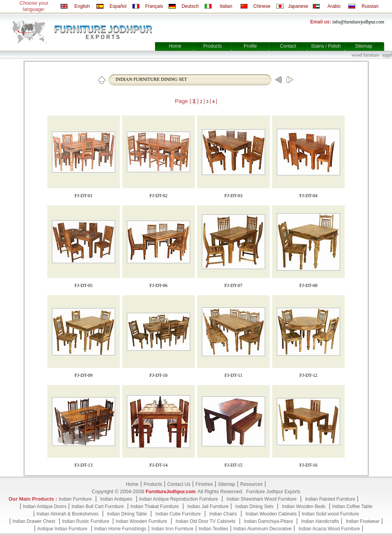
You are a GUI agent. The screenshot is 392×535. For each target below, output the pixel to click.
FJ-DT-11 (233, 375)
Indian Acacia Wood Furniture (329, 529)
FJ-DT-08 (308, 285)
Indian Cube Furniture (178, 514)
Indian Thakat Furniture (155, 506)
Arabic (334, 6)
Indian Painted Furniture (330, 499)
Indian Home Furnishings (120, 529)
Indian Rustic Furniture (86, 521)
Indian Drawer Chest (34, 521)
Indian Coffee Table (352, 506)
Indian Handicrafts (320, 521)
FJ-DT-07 (233, 285)
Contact (288, 46)
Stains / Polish (326, 46)
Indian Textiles (214, 529)
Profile (250, 46)
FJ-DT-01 (84, 196)
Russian (370, 6)
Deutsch (190, 6)
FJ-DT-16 (308, 465)
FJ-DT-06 (159, 285)
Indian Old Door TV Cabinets (206, 521)
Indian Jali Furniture (208, 506)
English (82, 6)
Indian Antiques (116, 499)
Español (118, 6)
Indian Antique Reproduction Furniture (178, 499)
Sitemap (363, 46)
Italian (226, 6)
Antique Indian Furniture (62, 529)
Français (154, 6)
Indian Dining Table (127, 514)
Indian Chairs (223, 514)
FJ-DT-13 (84, 465)
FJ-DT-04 (308, 196)
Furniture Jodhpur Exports (273, 492)
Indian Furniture (75, 499)
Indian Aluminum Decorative (263, 529)
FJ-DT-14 (159, 465)
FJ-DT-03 (233, 196)
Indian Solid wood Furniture (330, 514)
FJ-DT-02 (159, 196)
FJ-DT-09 (84, 375)
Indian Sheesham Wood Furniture (261, 499)
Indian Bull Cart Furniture (97, 506)
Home (175, 46)
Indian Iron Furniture (173, 529)
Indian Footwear (363, 521)
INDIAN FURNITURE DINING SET (151, 79)
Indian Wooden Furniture (141, 521)
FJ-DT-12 (308, 375)
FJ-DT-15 (233, 465)
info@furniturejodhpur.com (358, 22)
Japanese (298, 6)
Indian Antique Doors (45, 506)
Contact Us (179, 484)
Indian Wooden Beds (304, 506)
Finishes (204, 484)
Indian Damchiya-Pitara (268, 521)
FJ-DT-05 (84, 285)
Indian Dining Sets (254, 506)
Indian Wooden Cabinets (271, 514)
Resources (251, 484)
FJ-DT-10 (159, 375)
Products (213, 46)
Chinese (262, 6)
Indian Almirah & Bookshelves (68, 514)
